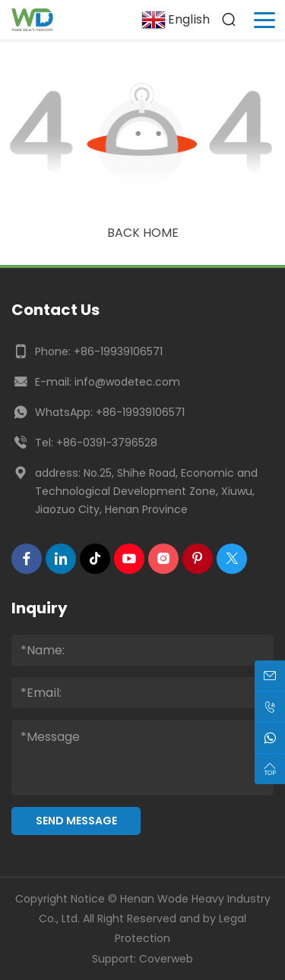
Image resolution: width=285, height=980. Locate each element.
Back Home (143, 233)
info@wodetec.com (127, 382)
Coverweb (166, 959)
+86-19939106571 (118, 351)
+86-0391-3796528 (107, 443)
